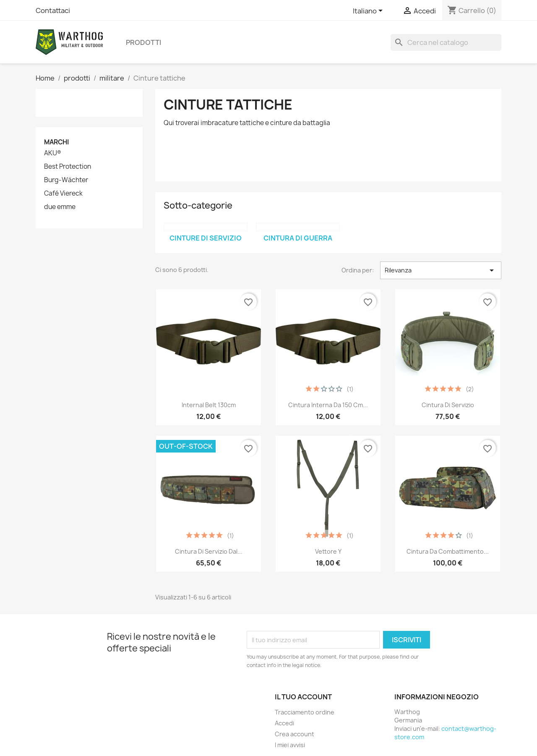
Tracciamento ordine (305, 712)
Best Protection (68, 167)
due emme (60, 207)
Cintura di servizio (448, 405)
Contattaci (53, 10)
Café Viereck (63, 194)
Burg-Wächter (66, 180)
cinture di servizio (206, 238)
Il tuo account (303, 697)
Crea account (295, 734)
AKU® (53, 153)
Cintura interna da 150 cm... (328, 405)
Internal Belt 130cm (209, 405)
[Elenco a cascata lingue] (369, 11)
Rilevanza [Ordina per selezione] (441, 270)
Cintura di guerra (298, 238)
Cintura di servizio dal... (209, 551)
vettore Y (328, 551)
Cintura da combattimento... (448, 551)
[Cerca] (446, 42)
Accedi (284, 723)
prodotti (143, 42)
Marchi (56, 142)
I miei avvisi (290, 745)
